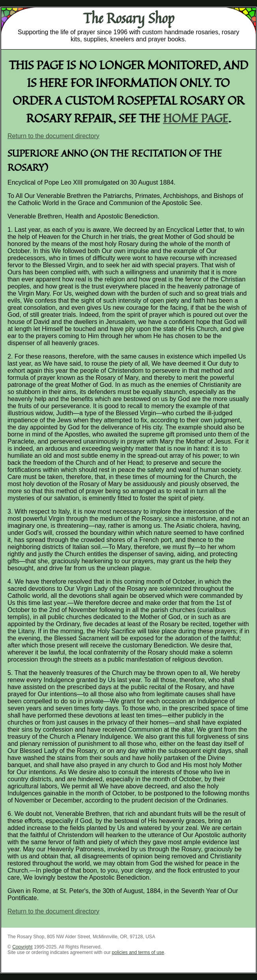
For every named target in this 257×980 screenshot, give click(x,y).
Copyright (22, 947)
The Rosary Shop (129, 18)
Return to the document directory (53, 136)
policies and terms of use (138, 952)
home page (196, 118)
